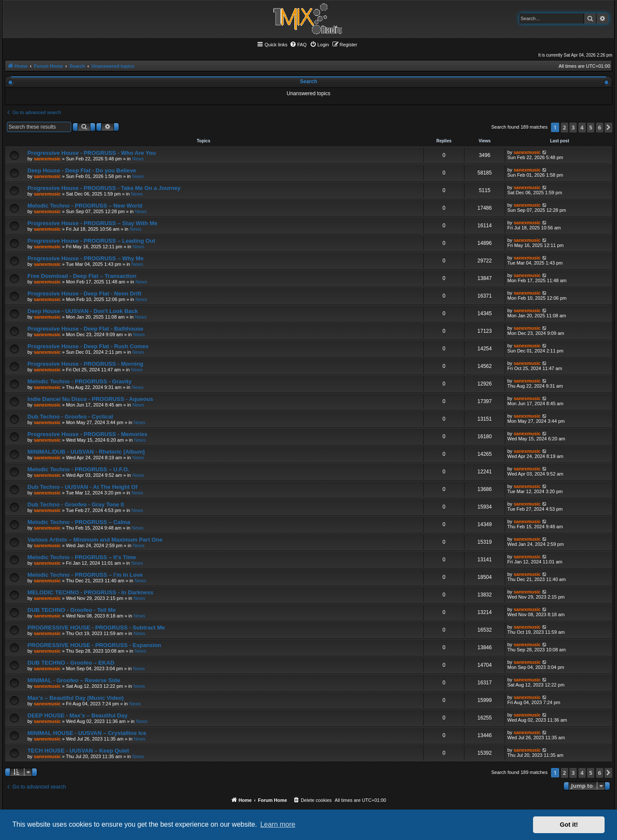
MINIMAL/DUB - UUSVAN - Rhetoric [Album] (86, 452)
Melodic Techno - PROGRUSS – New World (85, 206)
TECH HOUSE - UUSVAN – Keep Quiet (78, 751)
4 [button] (582, 127)
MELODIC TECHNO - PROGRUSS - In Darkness (90, 592)
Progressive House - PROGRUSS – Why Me (85, 258)
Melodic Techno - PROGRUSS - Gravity (79, 381)
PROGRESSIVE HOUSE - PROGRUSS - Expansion (94, 645)
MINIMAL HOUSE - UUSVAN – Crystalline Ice (87, 733)
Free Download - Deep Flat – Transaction (82, 276)
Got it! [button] (569, 825)
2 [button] (565, 127)
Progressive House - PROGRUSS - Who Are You (91, 153)
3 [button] (573, 127)
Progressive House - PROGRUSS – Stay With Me (92, 223)
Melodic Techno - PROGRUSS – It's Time (82, 557)
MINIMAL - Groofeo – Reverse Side (74, 680)
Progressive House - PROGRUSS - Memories (87, 434)
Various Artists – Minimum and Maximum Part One (95, 540)
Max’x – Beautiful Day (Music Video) (76, 698)
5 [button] (591, 127)
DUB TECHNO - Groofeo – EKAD (71, 663)
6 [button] (600, 127)
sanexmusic (47, 159)
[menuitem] (298, 45)
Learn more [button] (278, 824)
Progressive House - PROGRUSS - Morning (85, 364)
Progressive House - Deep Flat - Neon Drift (84, 294)
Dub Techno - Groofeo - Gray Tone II (76, 504)
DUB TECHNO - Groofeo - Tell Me (72, 610)
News (138, 159)
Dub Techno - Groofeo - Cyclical (70, 417)
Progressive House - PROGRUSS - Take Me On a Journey (104, 188)
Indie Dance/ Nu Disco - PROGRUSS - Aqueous (90, 399)
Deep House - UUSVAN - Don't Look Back (83, 311)
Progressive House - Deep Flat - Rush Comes (88, 346)
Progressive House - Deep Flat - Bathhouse (85, 329)
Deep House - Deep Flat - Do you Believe (82, 170)
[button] (608, 128)
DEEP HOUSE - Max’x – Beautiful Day (78, 715)
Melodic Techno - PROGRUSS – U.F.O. (78, 469)
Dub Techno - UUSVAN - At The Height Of (82, 487)
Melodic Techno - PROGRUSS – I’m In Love (85, 575)
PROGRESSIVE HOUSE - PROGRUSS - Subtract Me (96, 628)
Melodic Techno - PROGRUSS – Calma (79, 522)
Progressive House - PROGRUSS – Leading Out (91, 241)
